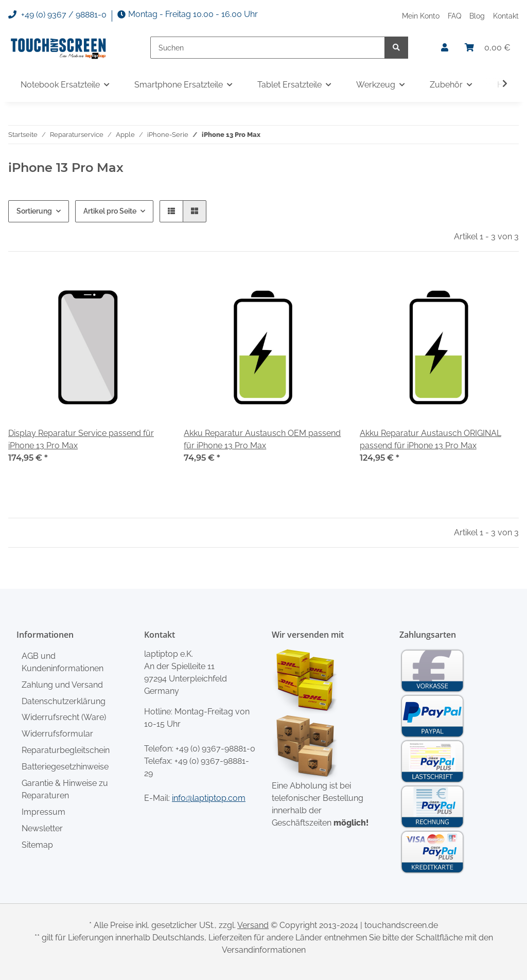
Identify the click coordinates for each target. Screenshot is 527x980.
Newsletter (42, 828)
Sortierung (34, 211)
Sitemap (37, 845)
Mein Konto (421, 16)
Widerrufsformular (57, 734)
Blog (477, 16)
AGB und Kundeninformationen (63, 662)
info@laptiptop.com (209, 798)
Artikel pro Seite (110, 211)
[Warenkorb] (488, 48)
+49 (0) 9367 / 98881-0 (57, 15)
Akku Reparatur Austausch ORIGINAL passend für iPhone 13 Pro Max (431, 439)
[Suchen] (268, 48)
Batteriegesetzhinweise (65, 767)
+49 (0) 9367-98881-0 (215, 749)
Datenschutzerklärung (64, 701)
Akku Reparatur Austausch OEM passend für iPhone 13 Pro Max (262, 439)
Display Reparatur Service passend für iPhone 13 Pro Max (81, 439)
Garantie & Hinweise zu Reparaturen (65, 789)
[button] (445, 48)
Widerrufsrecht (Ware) (64, 717)
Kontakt (506, 16)
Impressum (43, 812)
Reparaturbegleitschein (66, 750)
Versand (253, 925)
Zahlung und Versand (62, 685)
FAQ (454, 16)
